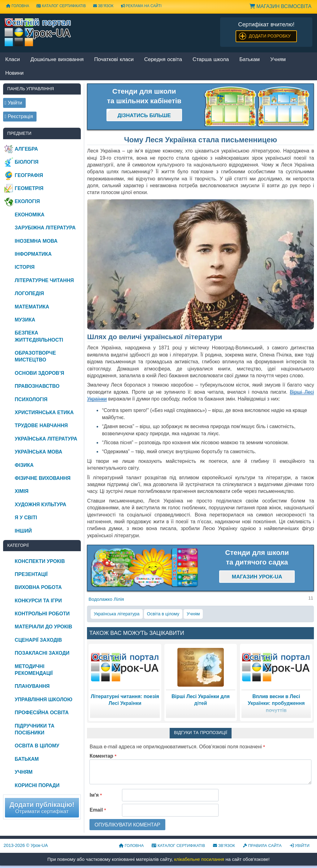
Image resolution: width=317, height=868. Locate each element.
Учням (278, 60)
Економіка (30, 215)
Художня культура (41, 505)
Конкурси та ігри (38, 601)
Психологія (31, 399)
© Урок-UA (26, 845)
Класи (13, 60)
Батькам (250, 60)
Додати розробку (270, 36)
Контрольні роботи (42, 614)
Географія (29, 175)
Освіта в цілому (163, 614)
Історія (25, 267)
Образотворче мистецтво (35, 356)
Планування (32, 686)
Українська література (117, 614)
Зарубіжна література (45, 228)
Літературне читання (44, 280)
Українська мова (39, 452)
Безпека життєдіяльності (39, 336)
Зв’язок (103, 6)
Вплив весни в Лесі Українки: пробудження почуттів (276, 703)
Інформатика (33, 254)
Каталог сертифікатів (61, 6)
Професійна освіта (42, 713)
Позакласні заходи (42, 653)
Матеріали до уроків (43, 627)
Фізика (24, 465)
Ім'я (96, 795)
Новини (14, 73)
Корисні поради (37, 785)
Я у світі (26, 518)
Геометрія (29, 188)
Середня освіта (163, 60)
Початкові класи (114, 60)
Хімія (22, 491)
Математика (32, 307)
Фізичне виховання (43, 478)
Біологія (27, 162)
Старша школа (211, 60)
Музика (25, 320)
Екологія (27, 201)
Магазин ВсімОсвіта (280, 6)
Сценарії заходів (38, 640)
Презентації (31, 574)
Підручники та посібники (35, 729)
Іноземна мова (36, 241)
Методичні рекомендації (34, 670)
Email (98, 810)
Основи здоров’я (40, 373)
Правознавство (37, 386)
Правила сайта (262, 846)
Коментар (103, 756)
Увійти (300, 846)
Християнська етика (44, 412)
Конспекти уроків (40, 561)
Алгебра (26, 149)
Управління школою (44, 700)
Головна (18, 6)
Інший (23, 531)
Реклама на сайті (141, 6)
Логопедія (30, 293)
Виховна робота (38, 587)
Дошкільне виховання (57, 60)
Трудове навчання (41, 425)
